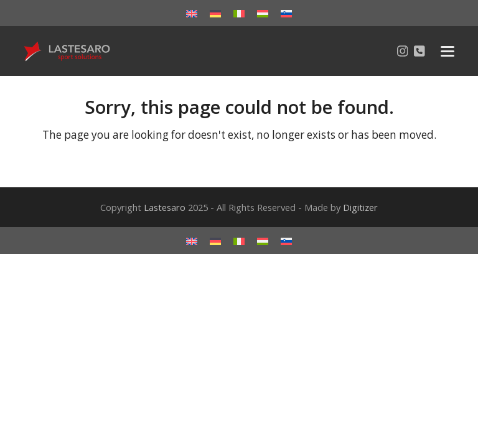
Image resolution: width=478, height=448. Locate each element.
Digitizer (360, 207)
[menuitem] (192, 13)
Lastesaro (165, 207)
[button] (448, 51)
